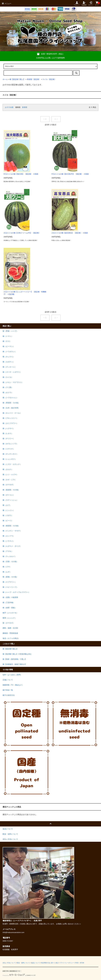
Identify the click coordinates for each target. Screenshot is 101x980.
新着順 (25, 107)
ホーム (5, 79)
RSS (77, 963)
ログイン (91, 3)
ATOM (82, 963)
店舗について (8, 680)
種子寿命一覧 (8, 690)
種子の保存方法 (9, 695)
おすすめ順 (9, 107)
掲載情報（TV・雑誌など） (13, 685)
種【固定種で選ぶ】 (17, 79)
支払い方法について (9, 963)
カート (97, 3)
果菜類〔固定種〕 (34, 79)
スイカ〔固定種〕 (49, 79)
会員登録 (84, 3)
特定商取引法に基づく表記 (50, 963)
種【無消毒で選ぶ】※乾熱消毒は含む (17, 654)
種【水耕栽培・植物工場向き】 (15, 664)
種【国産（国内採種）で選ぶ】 (15, 659)
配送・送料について (23, 963)
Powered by (19, 975)
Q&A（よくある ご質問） (12, 675)
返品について (36, 963)
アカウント (77, 3)
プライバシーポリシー (67, 963)
